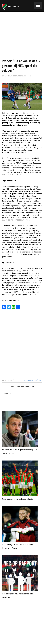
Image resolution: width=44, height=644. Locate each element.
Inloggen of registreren (33, 380)
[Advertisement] (22, 35)
